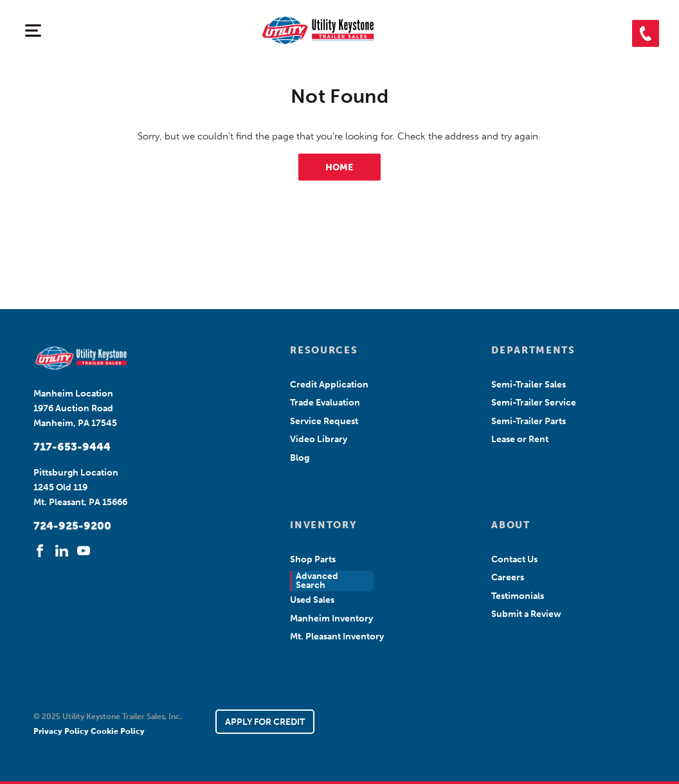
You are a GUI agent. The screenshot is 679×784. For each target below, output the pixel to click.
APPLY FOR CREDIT (265, 722)
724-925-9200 (72, 526)
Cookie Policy (118, 731)
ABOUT (511, 525)
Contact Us (514, 559)
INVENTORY (323, 525)
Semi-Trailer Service (534, 403)
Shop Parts (313, 559)
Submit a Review (526, 614)
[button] (646, 33)
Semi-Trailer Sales (529, 385)
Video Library (319, 439)
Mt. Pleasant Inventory (337, 637)
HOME (339, 167)
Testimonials (518, 596)
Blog (300, 458)
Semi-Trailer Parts (529, 421)
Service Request (324, 421)
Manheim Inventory (331, 619)
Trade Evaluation (325, 403)
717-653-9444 (72, 447)
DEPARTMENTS (533, 350)
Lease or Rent (520, 439)
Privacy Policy (62, 731)
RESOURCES (324, 350)
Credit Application (329, 385)
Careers (508, 577)
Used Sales (312, 600)
